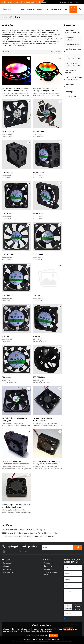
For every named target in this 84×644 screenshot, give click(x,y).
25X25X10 (6, 336)
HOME (23, 9)
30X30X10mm (7, 295)
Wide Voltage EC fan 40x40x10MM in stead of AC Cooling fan (16, 506)
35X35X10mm (39, 254)
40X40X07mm (39, 213)
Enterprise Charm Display (50, 573)
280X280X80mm (40, 377)
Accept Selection (42, 635)
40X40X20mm (8, 172)
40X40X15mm (7, 213)
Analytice (37, 639)
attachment (68, 607)
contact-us (7, 569)
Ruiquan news (49, 569)
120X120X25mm (8, 131)
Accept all (54, 635)
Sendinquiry (8, 563)
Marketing (56, 639)
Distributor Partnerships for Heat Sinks (44, 533)
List (57, 52)
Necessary (28, 639)
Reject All (30, 635)
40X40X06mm (8, 254)
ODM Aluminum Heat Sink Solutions (15, 533)
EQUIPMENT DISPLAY (59, 9)
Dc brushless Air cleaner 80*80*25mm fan (43, 419)
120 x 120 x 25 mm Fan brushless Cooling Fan (14, 419)
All (10, 17)
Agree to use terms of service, (72, 622)
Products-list (49, 563)
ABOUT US (31, 9)
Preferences (47, 639)
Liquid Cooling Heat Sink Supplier (14, 536)
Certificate (48, 566)
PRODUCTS (42, 9)
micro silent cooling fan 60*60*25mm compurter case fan (16, 463)
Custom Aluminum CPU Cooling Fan (32, 530)
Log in (72, 2)
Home (5, 17)
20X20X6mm (7, 377)
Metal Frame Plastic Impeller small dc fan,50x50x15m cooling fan (47, 463)
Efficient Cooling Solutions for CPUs (41, 536)
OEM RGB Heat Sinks (9, 530)
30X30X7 (37, 295)
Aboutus (6, 566)
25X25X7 (37, 336)
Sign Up (79, 2)
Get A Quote (73, 9)
